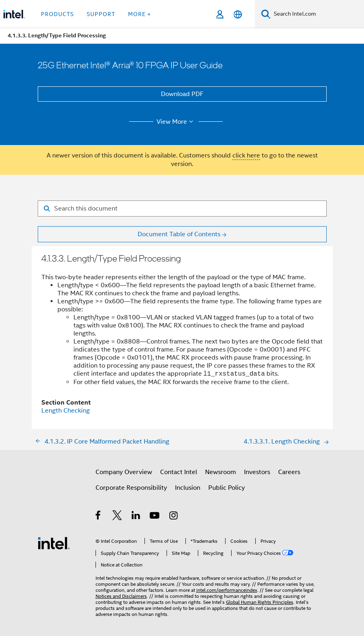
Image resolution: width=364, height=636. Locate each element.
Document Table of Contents (179, 234)
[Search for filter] (182, 209)
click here (246, 155)
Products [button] (57, 14)
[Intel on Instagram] (174, 517)
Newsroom (221, 472)
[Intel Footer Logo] (54, 543)
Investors (257, 472)
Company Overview (124, 472)
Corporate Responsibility (131, 488)
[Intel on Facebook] (99, 517)
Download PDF (182, 94)
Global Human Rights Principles (260, 602)
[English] (238, 14)
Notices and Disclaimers (121, 596)
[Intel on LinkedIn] (136, 517)
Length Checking (66, 411)
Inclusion (188, 488)
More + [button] (139, 14)
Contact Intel (179, 472)
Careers (289, 472)
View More (176, 122)
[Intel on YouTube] (155, 517)
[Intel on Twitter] (117, 517)
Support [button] (101, 14)
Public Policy (227, 488)
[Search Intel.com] (317, 14)
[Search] (266, 14)
